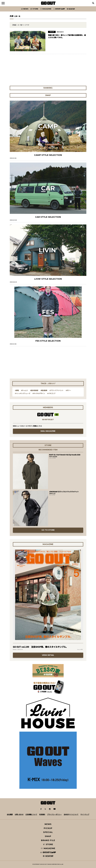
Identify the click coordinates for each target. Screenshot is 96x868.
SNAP (48, 836)
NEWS (48, 824)
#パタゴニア (51, 393)
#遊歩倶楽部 (34, 390)
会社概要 (10, 814)
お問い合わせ (19, 814)
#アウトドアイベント (57, 390)
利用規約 (42, 814)
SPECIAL (48, 832)
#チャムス (24, 390)
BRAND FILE (48, 840)
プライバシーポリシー (54, 814)
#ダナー (68, 390)
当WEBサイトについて (71, 814)
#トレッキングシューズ (23, 393)
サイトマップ (85, 814)
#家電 (17, 390)
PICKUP (48, 828)
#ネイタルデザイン (39, 393)
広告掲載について (31, 814)
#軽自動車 (44, 390)
